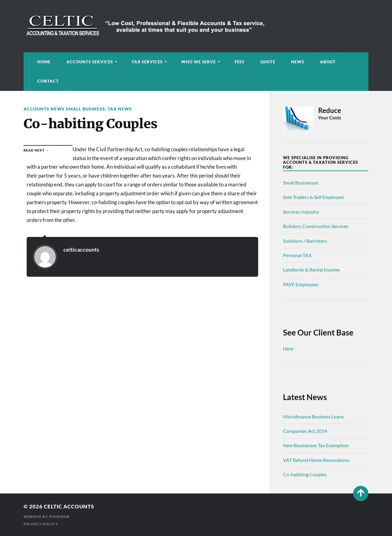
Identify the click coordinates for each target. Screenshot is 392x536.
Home (44, 62)
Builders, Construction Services (316, 226)
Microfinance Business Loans (313, 416)
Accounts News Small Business (64, 109)
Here (288, 349)
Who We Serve (199, 62)
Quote (268, 62)
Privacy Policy (41, 524)
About (328, 62)
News (298, 62)
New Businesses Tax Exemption (316, 445)
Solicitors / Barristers (305, 241)
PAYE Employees (301, 284)
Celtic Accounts (69, 506)
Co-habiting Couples (305, 474)
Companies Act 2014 (305, 431)
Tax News (120, 109)
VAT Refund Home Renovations (316, 460)
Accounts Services (90, 62)
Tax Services (147, 62)
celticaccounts (81, 249)
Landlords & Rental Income (311, 270)
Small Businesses (301, 183)
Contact (48, 81)
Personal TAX (297, 255)
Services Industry (301, 212)
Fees (239, 62)
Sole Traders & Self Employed (313, 197)
